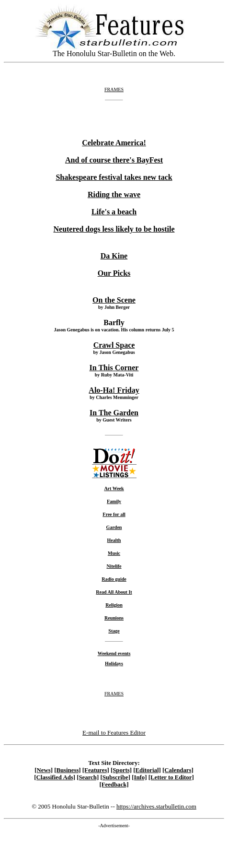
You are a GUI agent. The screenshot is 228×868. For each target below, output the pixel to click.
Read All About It (114, 592)
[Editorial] (147, 770)
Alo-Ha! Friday (114, 390)
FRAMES (114, 89)
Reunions (114, 618)
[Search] (88, 777)
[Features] (96, 770)
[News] (44, 770)
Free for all (114, 514)
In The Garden (114, 413)
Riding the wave (114, 194)
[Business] (67, 770)
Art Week (114, 488)
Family (114, 501)
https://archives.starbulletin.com (156, 806)
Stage (114, 631)
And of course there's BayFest (114, 160)
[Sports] (121, 770)
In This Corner (114, 368)
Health (114, 540)
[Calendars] (178, 770)
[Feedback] (114, 785)
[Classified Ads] (55, 777)
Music (114, 553)
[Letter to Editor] (171, 777)
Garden (114, 527)
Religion (114, 605)
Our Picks (114, 273)
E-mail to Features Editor (114, 733)
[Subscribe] (115, 777)
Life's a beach (114, 212)
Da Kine (114, 256)
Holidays (114, 663)
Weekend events (114, 653)
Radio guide (114, 579)
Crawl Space (114, 345)
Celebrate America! (114, 143)
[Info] (139, 777)
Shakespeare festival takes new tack (114, 177)
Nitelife (114, 566)
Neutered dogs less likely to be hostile (114, 229)
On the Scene (114, 300)
